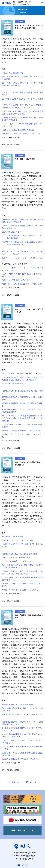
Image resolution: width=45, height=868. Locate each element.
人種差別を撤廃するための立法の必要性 (18, 704)
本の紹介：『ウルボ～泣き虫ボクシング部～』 (20, 590)
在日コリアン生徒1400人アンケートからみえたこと (22, 714)
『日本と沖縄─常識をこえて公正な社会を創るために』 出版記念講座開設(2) (22, 243)
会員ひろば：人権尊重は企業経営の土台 (18, 130)
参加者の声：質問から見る (12, 383)
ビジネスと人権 (8, 374)
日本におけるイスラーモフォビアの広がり (19, 540)
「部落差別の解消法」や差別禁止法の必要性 (19, 554)
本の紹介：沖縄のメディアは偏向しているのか (20, 759)
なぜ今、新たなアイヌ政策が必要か (16, 557)
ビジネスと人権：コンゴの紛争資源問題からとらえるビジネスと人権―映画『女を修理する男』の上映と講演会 (22, 418)
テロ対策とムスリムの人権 (12, 537)
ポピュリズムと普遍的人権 (12, 73)
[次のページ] (34, 781)
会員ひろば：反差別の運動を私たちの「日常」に (21, 431)
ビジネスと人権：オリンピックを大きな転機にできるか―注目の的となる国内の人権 (22, 572)
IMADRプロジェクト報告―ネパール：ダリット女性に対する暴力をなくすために (22, 112)
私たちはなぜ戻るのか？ (11, 232)
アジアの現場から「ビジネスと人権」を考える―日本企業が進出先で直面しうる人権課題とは (22, 378)
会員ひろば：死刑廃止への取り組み (16, 280)
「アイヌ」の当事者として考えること (17, 561)
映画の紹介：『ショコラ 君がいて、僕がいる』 (21, 134)
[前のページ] (17, 781)
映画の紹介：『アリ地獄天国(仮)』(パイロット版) (22, 284)
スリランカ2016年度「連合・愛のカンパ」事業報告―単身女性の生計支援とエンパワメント (22, 106)
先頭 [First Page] (13, 782)
